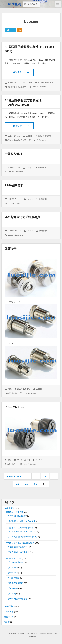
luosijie (29, 82)
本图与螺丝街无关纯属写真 (22, 217)
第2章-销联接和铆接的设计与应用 (23, 537)
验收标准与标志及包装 (17, 87)
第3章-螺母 (13, 573)
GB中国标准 (9, 508)
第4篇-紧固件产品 (14, 559)
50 (37, 484)
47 (56, 476)
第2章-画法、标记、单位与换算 (22, 521)
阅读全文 (23, 72)
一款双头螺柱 (13, 154)
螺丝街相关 (42, 168)
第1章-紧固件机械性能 (18, 547)
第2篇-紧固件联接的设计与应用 (20, 528)
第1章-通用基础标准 (45, 82)
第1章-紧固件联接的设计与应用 (22, 531)
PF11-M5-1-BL (14, 407)
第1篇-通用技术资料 (45, 136)
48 (19, 484)
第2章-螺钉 (13, 568)
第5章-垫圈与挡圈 (16, 583)
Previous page (14, 476)
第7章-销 (12, 594)
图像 (10, 389)
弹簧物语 (11, 249)
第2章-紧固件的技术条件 (19, 552)
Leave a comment (39, 87)
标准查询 (15, 4)
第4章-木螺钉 (14, 578)
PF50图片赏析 (14, 185)
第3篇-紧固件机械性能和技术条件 (20, 543)
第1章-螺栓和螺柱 (16, 562)
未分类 (7, 622)
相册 (9, 460)
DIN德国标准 (9, 606)
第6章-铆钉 (13, 588)
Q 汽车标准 (9, 612)
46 (46, 476)
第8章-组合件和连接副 (18, 599)
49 (28, 484)
